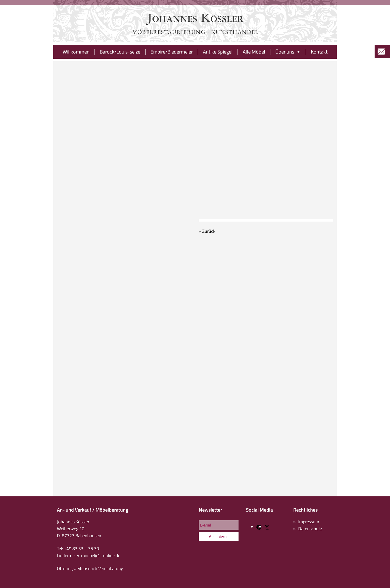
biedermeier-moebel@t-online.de (89, 556)
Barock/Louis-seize (120, 52)
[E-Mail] (219, 525)
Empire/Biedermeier (172, 52)
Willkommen (76, 52)
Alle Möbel (254, 52)
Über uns (288, 52)
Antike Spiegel (218, 52)
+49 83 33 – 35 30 (81, 549)
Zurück (209, 231)
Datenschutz (310, 529)
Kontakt (319, 52)
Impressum (309, 522)
